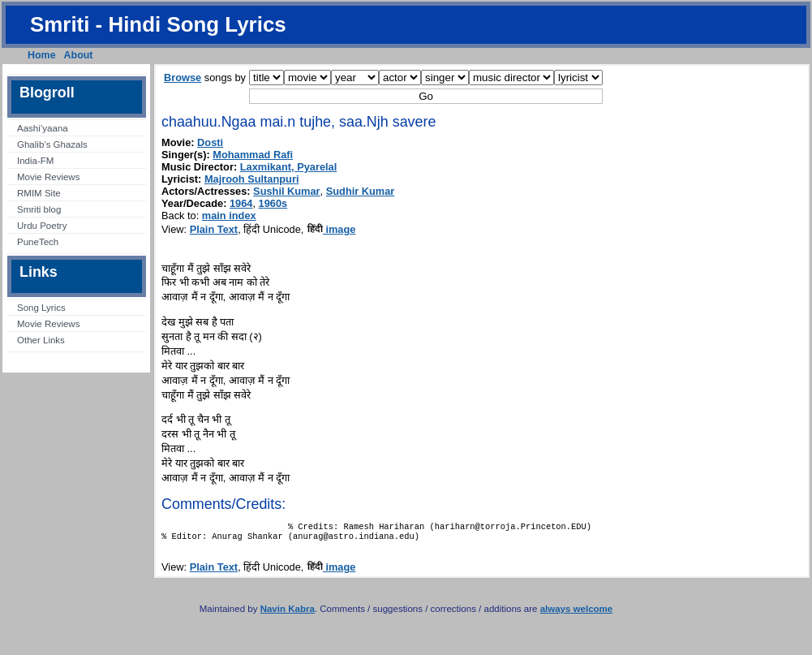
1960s (273, 203)
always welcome (577, 614)
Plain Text (214, 229)
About (79, 55)
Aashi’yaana (43, 128)
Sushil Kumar (287, 191)
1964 (241, 203)
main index (229, 215)
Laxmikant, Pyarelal (289, 167)
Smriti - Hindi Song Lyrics (158, 24)
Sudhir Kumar (361, 191)
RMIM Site (39, 193)
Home (42, 55)
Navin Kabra (288, 614)
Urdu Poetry (42, 226)
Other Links (41, 340)
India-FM (35, 161)
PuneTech (38, 242)
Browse (183, 78)
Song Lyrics (41, 308)
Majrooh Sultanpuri (252, 179)
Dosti (210, 142)
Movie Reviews (48, 177)
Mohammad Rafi (253, 155)
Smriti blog (39, 209)
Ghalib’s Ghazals (52, 144)
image (331, 229)
